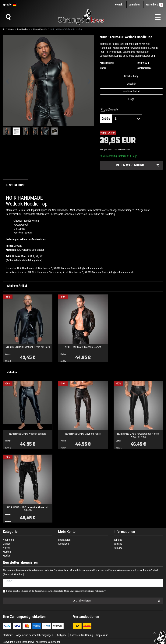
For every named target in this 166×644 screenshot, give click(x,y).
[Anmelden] (135, 5)
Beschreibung (131, 76)
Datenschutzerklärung (81, 635)
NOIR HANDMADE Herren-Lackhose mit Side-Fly (28, 509)
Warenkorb (155, 5)
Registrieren (64, 540)
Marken (11, 29)
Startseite (8, 635)
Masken (7, 556)
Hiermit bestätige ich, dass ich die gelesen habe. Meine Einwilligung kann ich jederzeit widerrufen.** (56, 591)
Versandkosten (124, 150)
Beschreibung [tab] (16, 185)
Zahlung (118, 540)
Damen (7, 544)
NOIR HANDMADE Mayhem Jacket (83, 347)
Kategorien (11, 532)
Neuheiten (8, 540)
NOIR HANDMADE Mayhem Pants (83, 434)
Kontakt (119, 5)
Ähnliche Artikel (131, 91)
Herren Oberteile (40, 29)
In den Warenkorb (137, 165)
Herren (6, 548)
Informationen (124, 532)
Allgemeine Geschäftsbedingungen (35, 635)
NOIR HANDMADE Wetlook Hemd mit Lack (28, 347)
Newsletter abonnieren (20, 562)
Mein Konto (67, 532)
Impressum (102, 635)
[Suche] (8, 17)
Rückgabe (62, 635)
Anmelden (64, 544)
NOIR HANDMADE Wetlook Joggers (28, 434)
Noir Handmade (24, 29)
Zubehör (131, 84)
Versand (118, 544)
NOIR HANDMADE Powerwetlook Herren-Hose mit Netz (138, 435)
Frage (131, 99)
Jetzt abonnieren (117, 601)
